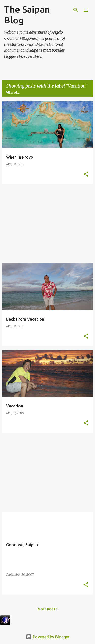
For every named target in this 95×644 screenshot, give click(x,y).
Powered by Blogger (48, 637)
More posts (48, 609)
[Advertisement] (48, 224)
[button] (86, 175)
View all (13, 93)
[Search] (76, 10)
